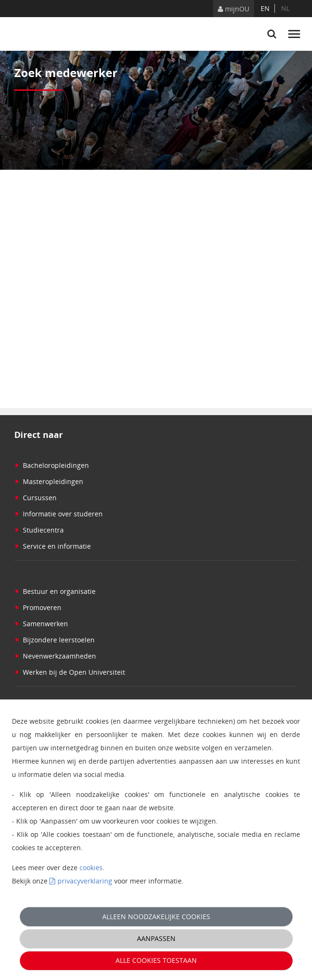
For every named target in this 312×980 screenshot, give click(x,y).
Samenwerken (41, 624)
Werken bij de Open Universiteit (70, 672)
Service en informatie (53, 546)
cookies (91, 868)
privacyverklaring (85, 881)
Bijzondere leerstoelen (54, 640)
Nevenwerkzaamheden (55, 656)
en (265, 8)
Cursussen (35, 498)
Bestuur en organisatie (55, 591)
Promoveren (38, 607)
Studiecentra (39, 530)
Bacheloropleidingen (52, 465)
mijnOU (234, 9)
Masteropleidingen (49, 481)
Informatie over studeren (58, 514)
